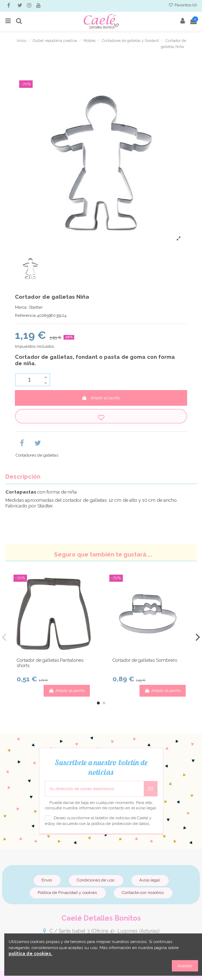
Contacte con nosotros (143, 893)
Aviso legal (149, 880)
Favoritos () (183, 5)
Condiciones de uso (95, 880)
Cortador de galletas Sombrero (145, 660)
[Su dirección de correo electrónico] (94, 789)
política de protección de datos (120, 824)
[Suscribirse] (151, 789)
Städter (36, 307)
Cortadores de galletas (37, 455)
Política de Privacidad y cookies (67, 893)
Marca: (21, 307)
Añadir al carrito (101, 398)
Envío (47, 880)
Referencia (25, 315)
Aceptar (185, 966)
